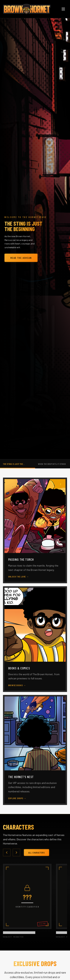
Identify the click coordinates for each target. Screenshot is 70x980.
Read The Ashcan (21, 258)
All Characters (36, 853)
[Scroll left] (7, 853)
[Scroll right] (16, 853)
